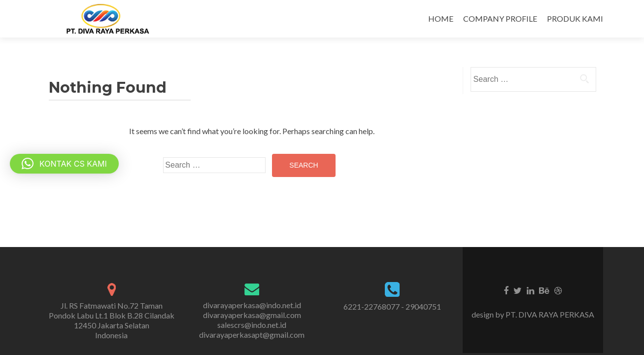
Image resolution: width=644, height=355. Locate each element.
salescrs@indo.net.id (252, 325)
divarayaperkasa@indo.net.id (252, 305)
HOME (441, 18)
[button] (64, 164)
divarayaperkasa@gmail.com (252, 315)
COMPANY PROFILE (500, 18)
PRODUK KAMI (575, 18)
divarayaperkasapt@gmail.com (252, 335)
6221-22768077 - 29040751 (392, 306)
